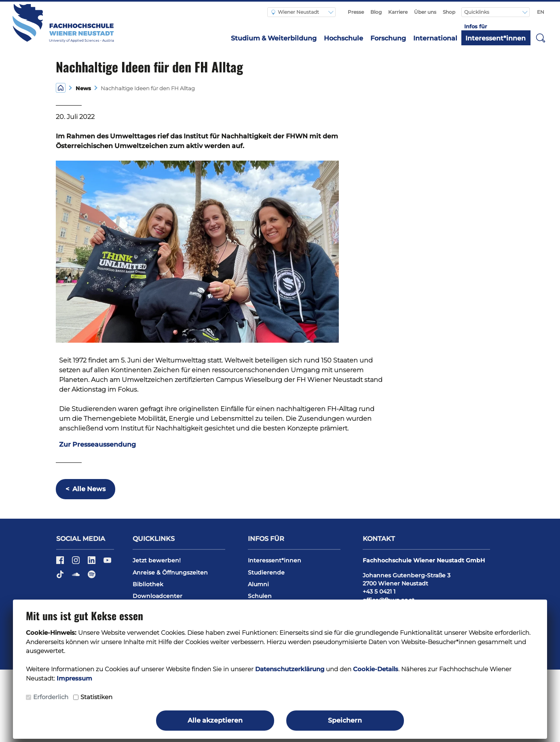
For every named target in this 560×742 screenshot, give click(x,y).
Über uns (425, 12)
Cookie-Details (376, 669)
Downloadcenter (157, 596)
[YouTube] (107, 563)
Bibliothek (148, 584)
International (435, 38)
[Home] (61, 88)
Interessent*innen (496, 38)
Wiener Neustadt (295, 12)
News (82, 88)
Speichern (345, 720)
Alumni (258, 584)
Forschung (388, 38)
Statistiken (96, 697)
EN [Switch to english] (541, 12)
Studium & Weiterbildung (274, 38)
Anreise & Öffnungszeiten (170, 572)
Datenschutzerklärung (290, 669)
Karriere (398, 12)
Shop (449, 12)
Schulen (260, 596)
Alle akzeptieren (215, 720)
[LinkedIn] (92, 563)
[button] (541, 38)
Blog (376, 12)
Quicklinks (477, 12)
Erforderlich (51, 697)
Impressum (74, 678)
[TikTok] (61, 577)
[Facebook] (61, 563)
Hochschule (343, 38)
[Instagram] (77, 563)
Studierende (266, 572)
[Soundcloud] (77, 577)
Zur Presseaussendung (97, 444)
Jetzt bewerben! (157, 560)
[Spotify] (92, 577)
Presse (356, 12)
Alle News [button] (86, 489)
